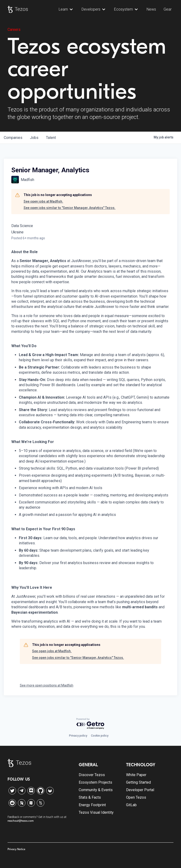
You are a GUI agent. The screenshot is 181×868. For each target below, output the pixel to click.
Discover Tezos (92, 775)
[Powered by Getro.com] (90, 724)
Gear (168, 9)
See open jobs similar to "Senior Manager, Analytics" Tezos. (70, 208)
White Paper (136, 775)
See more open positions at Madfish (47, 685)
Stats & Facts (90, 797)
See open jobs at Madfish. (43, 201)
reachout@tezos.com (21, 821)
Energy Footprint (92, 805)
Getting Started (138, 782)
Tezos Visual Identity (96, 812)
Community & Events (96, 790)
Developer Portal (140, 790)
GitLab (131, 805)
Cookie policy (100, 736)
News (151, 9)
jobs (34, 138)
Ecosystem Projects (95, 782)
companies (13, 138)
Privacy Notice (16, 849)
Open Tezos (136, 797)
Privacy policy (78, 736)
